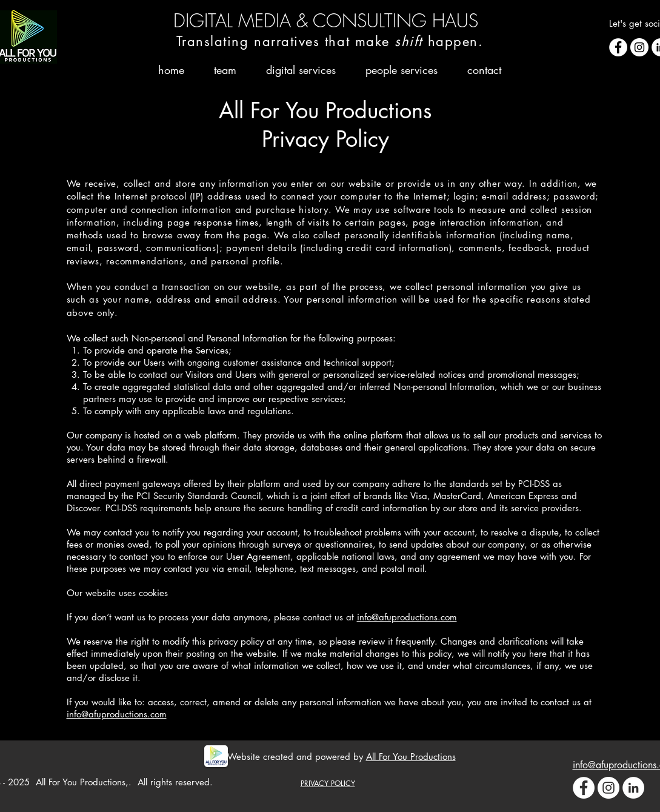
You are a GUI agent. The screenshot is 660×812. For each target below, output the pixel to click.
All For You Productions (411, 757)
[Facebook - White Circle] (618, 47)
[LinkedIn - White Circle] (633, 788)
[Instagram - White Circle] (639, 47)
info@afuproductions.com (407, 617)
